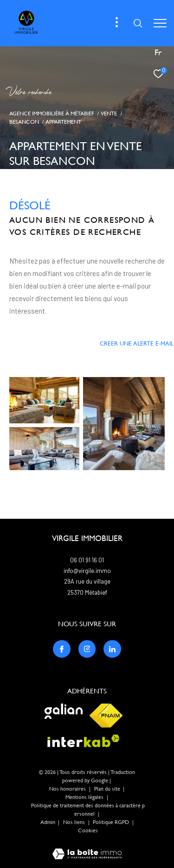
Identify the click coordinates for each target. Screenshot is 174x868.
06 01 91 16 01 (87, 560)
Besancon (24, 122)
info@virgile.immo (87, 571)
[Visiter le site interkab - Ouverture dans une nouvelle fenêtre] (84, 741)
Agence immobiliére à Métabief (52, 113)
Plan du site (108, 789)
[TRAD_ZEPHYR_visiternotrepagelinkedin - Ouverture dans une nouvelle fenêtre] (112, 649)
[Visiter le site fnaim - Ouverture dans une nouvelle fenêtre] (106, 716)
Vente (109, 113)
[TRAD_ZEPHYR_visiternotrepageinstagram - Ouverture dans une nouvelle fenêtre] (87, 649)
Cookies (88, 831)
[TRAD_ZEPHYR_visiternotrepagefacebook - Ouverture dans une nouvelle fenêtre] (62, 649)
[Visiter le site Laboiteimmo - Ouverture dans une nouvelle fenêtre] (87, 848)
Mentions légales (85, 797)
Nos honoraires (68, 789)
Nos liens (75, 822)
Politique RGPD (111, 822)
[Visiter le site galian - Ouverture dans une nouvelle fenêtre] (64, 711)
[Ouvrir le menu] (160, 23)
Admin (48, 822)
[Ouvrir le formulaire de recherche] (138, 23)
